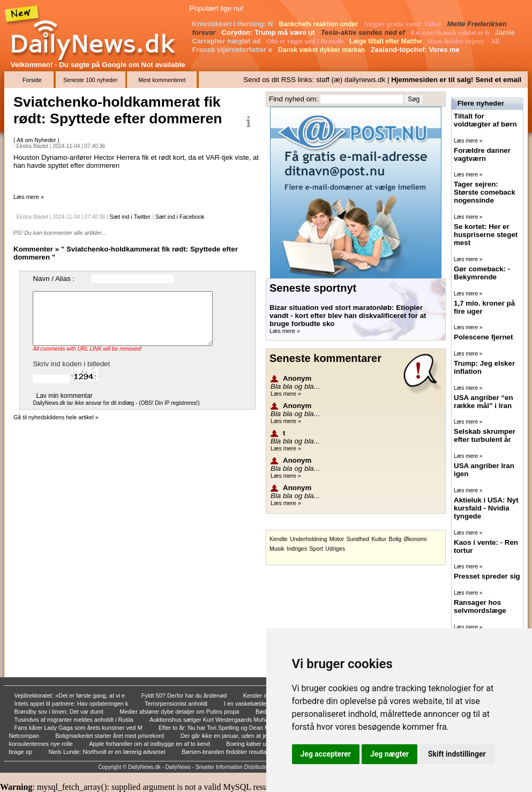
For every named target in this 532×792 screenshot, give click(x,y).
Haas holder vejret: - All (464, 41)
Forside (32, 80)
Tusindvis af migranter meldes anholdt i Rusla (75, 720)
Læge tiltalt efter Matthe (387, 41)
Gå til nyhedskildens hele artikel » (56, 417)
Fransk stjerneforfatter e (233, 50)
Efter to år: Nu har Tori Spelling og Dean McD (219, 728)
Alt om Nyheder (37, 140)
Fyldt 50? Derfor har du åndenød (185, 695)
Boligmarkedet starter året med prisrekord (110, 736)
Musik (277, 549)
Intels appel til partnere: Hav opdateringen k (72, 704)
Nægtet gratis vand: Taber (404, 24)
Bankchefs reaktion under (320, 24)
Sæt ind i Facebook (180, 217)
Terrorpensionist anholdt (177, 704)
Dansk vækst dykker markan (322, 50)
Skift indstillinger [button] (457, 754)
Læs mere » (29, 197)
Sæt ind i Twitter (130, 217)
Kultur (379, 539)
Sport (316, 549)
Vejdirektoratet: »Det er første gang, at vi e (71, 695)
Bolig (395, 539)
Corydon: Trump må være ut (269, 32)
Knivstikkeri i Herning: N (234, 24)
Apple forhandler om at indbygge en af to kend (150, 744)
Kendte (279, 539)
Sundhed (358, 539)
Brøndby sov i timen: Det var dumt (60, 712)
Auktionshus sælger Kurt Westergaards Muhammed (218, 720)
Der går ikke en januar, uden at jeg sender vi (239, 736)
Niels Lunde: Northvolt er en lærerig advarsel (107, 752)
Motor (337, 539)
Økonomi (415, 539)
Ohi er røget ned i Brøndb (306, 41)
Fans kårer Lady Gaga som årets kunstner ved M (79, 728)
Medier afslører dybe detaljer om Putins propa (180, 712)
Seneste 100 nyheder (90, 80)
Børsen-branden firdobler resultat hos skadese (243, 752)
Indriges (297, 549)
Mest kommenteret (162, 80)
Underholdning (308, 539)
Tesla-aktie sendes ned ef (364, 32)
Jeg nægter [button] (389, 754)
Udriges (335, 549)
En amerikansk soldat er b (451, 32)
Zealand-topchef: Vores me (416, 50)
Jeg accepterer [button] (326, 754)
